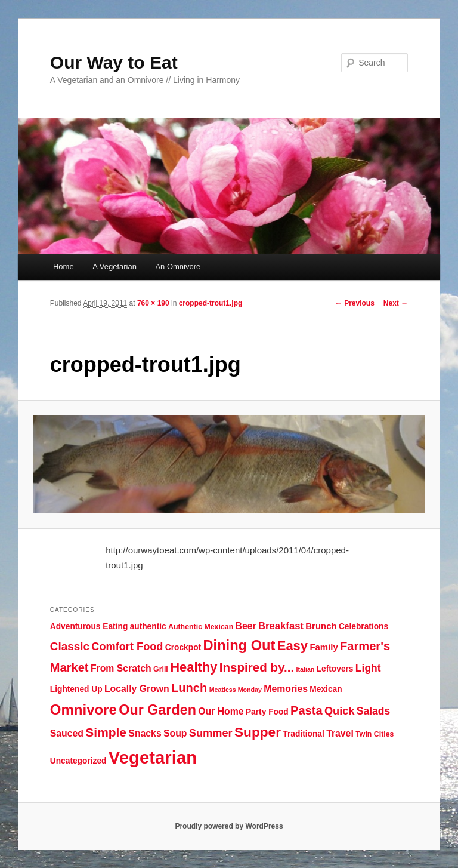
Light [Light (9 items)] (368, 668)
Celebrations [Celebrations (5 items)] (363, 627)
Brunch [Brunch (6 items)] (321, 626)
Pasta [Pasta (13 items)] (307, 710)
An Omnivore (178, 267)
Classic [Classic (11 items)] (70, 646)
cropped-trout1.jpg (211, 303)
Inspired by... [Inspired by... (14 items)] (257, 667)
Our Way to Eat (114, 62)
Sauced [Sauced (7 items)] (67, 733)
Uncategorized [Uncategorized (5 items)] (78, 761)
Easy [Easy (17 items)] (293, 646)
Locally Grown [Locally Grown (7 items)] (137, 689)
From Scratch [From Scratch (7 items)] (121, 668)
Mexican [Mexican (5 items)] (326, 689)
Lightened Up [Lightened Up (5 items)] (76, 689)
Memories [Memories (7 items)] (286, 689)
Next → (396, 303)
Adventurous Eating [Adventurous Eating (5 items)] (89, 627)
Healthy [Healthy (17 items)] (194, 667)
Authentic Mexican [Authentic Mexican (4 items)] (201, 627)
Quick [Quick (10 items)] (340, 711)
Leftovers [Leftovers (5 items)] (335, 669)
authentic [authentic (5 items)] (148, 627)
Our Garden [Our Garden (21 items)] (157, 710)
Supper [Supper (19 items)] (258, 732)
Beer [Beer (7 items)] (246, 626)
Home (64, 267)
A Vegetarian (114, 267)
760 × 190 (153, 303)
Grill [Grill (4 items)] (161, 669)
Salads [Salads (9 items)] (373, 711)
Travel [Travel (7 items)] (340, 733)
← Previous (355, 303)
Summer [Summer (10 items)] (211, 733)
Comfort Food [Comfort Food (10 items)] (127, 647)
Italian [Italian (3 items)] (306, 669)
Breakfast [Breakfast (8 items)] (281, 626)
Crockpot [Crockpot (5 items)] (183, 647)
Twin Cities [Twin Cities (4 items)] (375, 734)
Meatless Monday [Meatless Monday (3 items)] (236, 690)
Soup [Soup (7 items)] (175, 733)
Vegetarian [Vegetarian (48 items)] (153, 757)
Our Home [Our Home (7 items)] (221, 711)
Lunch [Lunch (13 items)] (189, 688)
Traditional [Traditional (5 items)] (303, 734)
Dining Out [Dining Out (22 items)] (239, 645)
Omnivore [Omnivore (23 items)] (83, 710)
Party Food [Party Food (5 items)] (267, 712)
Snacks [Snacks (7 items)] (145, 733)
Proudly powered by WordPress (229, 826)
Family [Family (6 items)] (324, 647)
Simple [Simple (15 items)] (106, 732)
